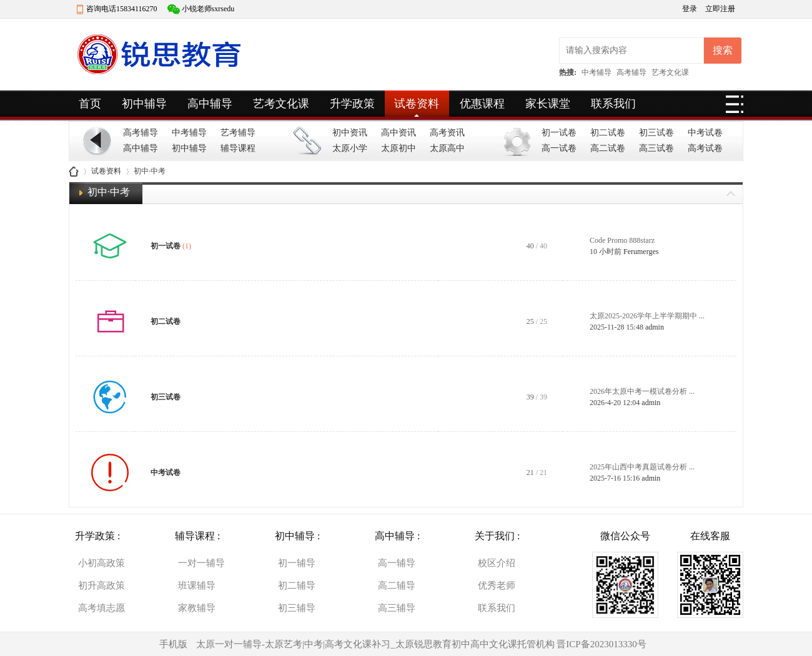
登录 (691, 9)
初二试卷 (608, 133)
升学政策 (352, 104)
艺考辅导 (238, 133)
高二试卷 (608, 148)
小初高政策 (101, 563)
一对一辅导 (201, 563)
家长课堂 (548, 104)
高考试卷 (705, 148)
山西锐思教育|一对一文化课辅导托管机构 (74, 171)
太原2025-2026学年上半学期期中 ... (647, 316)
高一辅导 (397, 563)
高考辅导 (631, 72)
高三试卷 (656, 148)
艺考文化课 (670, 72)
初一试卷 (559, 133)
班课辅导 (197, 585)
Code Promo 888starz (622, 240)
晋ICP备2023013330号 (601, 644)
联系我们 (613, 104)
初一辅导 (297, 563)
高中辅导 (210, 104)
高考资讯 (447, 133)
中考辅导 (597, 72)
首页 (90, 104)
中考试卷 (705, 133)
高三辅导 (397, 608)
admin (655, 327)
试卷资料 (417, 104)
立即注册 (720, 9)
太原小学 (350, 148)
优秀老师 (497, 585)
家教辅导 (197, 608)
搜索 (723, 50)
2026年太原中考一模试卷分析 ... (642, 391)
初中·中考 (109, 192)
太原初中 (399, 148)
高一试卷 (559, 148)
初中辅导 (144, 104)
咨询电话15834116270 (122, 9)
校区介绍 (497, 563)
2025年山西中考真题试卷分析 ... (642, 467)
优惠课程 (482, 104)
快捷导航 (735, 108)
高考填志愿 (101, 608)
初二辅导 (297, 585)
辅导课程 (238, 148)
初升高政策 (101, 585)
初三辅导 (297, 608)
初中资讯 (350, 133)
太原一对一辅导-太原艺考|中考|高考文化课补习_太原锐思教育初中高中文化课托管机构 (375, 644)
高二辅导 (397, 585)
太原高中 (447, 148)
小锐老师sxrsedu (208, 9)
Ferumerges (641, 252)
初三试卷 (656, 133)
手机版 (173, 644)
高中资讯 (399, 133)
